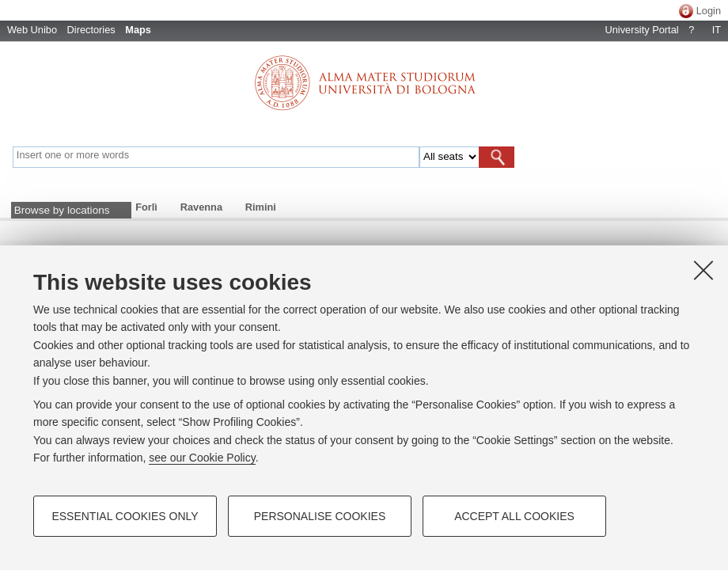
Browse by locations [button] (62, 210)
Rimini (261, 207)
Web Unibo (32, 30)
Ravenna (201, 207)
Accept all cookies (514, 516)
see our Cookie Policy (202, 458)
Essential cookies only (125, 516)
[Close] (703, 270)
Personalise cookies (320, 516)
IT (717, 30)
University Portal (641, 30)
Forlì (146, 207)
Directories (91, 30)
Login (709, 11)
